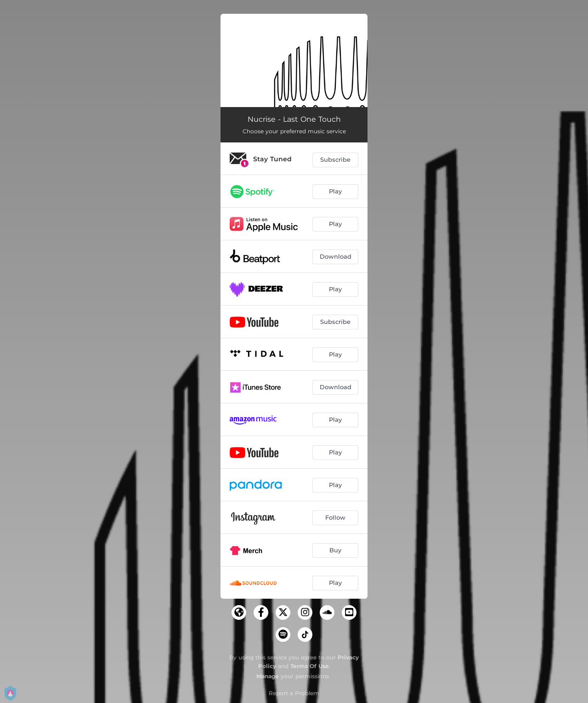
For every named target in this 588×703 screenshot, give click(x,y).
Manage (268, 676)
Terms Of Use (310, 666)
